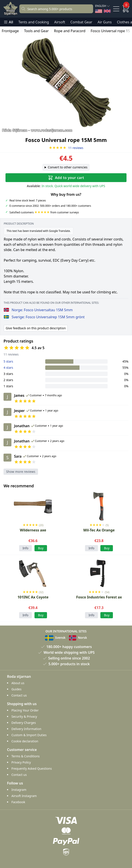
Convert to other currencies (68, 167)
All (8, 22)
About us (18, 683)
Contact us (19, 695)
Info (26, 548)
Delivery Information (26, 729)
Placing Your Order (25, 710)
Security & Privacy (24, 716)
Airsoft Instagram (24, 796)
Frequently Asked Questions (32, 768)
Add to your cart (66, 178)
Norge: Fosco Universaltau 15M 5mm (38, 310)
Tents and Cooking (34, 22)
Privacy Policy (21, 762)
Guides (16, 689)
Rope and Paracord (70, 31)
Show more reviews (21, 472)
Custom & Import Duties (29, 735)
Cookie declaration (25, 741)
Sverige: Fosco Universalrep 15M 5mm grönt (44, 317)
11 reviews (66, 148)
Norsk (78, 638)
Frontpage (10, 31)
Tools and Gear (36, 31)
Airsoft (60, 22)
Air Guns (105, 22)
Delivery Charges (24, 723)
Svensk (55, 638)
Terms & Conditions (26, 756)
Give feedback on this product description (36, 328)
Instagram (19, 790)
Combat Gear (81, 22)
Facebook (18, 802)
